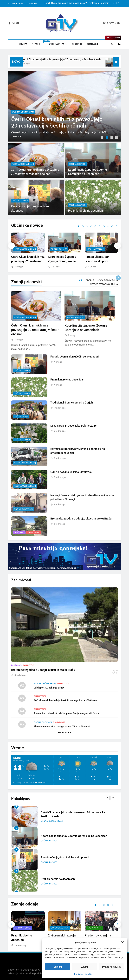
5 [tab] (95, 226)
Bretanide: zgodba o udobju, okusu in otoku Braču (43, 686)
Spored (77, 44)
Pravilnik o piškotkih (83, 974)
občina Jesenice (59, 249)
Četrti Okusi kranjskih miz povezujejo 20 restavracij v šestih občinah (77, 4)
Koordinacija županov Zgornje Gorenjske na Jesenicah (62, 261)
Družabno (16, 681)
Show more (64, 733)
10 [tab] (116, 226)
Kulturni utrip (94, 928)
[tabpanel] (64, 106)
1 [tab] (102, 138)
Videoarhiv (56, 44)
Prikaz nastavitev (112, 967)
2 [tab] (107, 138)
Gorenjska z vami (60, 928)
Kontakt (92, 44)
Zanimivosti (29, 681)
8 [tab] (108, 226)
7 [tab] (104, 226)
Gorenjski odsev (23, 928)
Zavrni (85, 967)
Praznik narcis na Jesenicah (58, 879)
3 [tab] (112, 138)
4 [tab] (117, 138)
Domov (22, 44)
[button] (123, 942)
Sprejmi (58, 967)
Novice (39, 43)
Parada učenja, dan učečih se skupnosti (65, 857)
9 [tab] (112, 226)
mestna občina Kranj (23, 112)
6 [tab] (100, 226)
